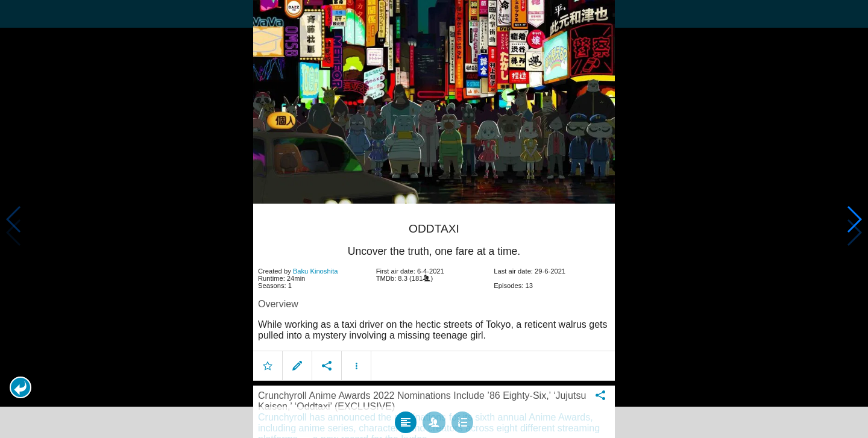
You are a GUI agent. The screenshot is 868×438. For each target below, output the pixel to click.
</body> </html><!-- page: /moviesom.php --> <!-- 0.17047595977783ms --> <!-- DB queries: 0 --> (434, 219)
